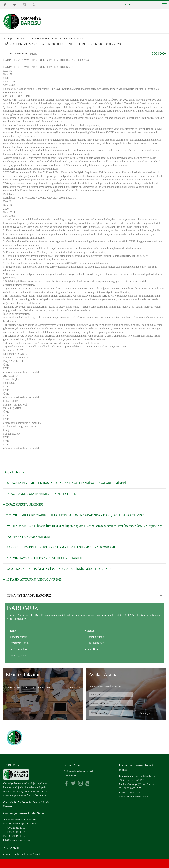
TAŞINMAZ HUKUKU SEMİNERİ (28, 537)
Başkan (91, 631)
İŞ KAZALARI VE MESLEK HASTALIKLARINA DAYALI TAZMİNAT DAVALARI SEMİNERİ (66, 483)
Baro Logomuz (18, 655)
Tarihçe (14, 631)
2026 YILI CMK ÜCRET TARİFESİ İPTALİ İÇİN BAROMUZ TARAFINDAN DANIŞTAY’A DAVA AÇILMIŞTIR (76, 515)
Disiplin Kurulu (96, 637)
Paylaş (34, 54)
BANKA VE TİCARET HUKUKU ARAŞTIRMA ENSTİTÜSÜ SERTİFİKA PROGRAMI (61, 547)
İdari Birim (93, 649)
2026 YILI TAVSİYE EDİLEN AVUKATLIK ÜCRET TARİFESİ (45, 558)
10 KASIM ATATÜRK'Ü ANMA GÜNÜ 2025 (34, 580)
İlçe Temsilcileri (18, 649)
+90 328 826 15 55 (132, 788)
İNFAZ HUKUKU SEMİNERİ (25, 505)
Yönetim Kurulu (18, 637)
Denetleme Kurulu (20, 643)
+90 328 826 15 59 (16, 832)
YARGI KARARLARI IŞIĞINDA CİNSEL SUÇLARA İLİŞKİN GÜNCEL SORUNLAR (60, 569)
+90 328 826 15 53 (16, 828)
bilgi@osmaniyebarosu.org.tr (134, 797)
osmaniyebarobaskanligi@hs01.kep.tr (22, 854)
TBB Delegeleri (96, 643)
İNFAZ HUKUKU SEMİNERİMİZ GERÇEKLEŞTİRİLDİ (42, 494)
